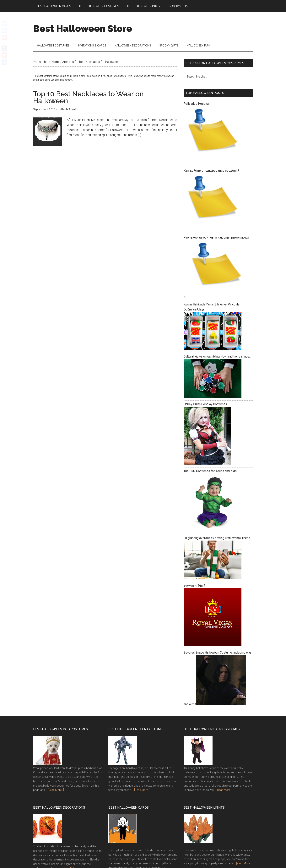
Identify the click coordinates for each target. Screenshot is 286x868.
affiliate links (60, 76)
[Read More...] (56, 790)
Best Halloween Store (83, 29)
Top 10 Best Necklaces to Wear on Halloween (88, 97)
